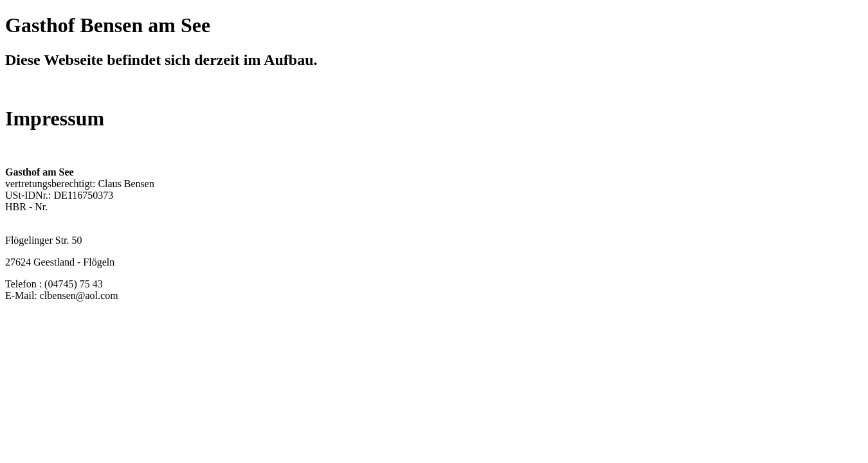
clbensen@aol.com (79, 295)
